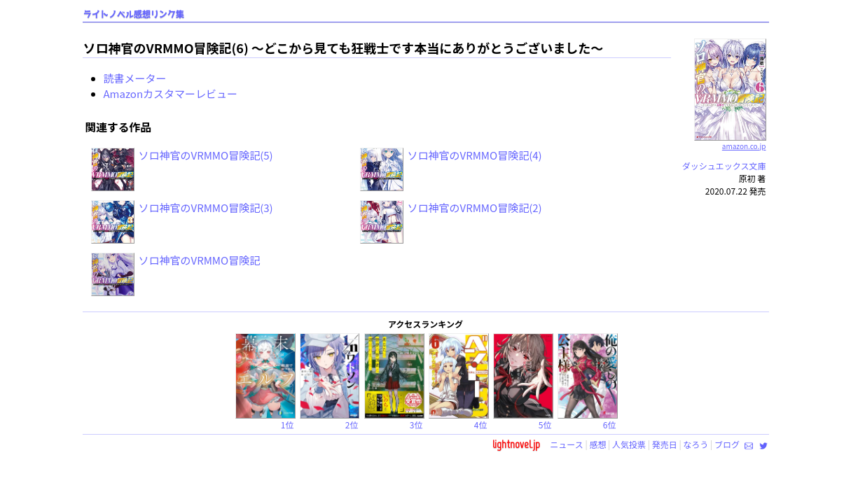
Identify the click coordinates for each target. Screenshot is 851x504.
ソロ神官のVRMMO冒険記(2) (475, 208)
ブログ (727, 444)
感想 (597, 444)
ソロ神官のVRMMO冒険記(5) (206, 155)
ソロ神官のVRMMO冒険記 (200, 260)
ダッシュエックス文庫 (724, 166)
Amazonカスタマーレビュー (171, 93)
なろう (696, 444)
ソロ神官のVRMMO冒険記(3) (206, 208)
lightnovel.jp (516, 444)
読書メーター (135, 78)
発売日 (665, 444)
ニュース (566, 444)
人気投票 (629, 444)
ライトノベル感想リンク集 (134, 14)
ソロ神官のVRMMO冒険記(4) (475, 155)
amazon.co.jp (730, 141)
